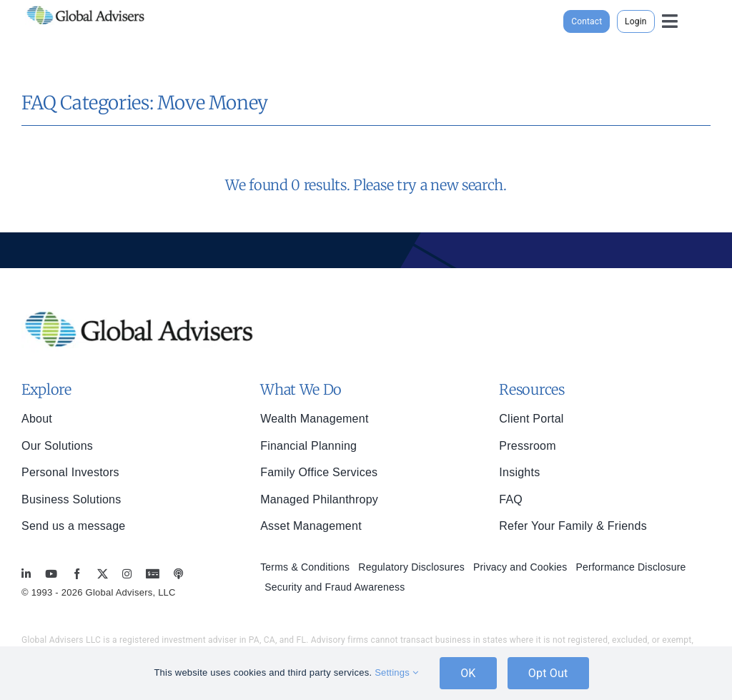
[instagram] (127, 574)
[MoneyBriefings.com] (153, 574)
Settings (396, 672)
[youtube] (51, 574)
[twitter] (103, 574)
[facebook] (77, 574)
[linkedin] (26, 574)
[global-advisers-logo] (86, 6)
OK (468, 673)
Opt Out (548, 673)
